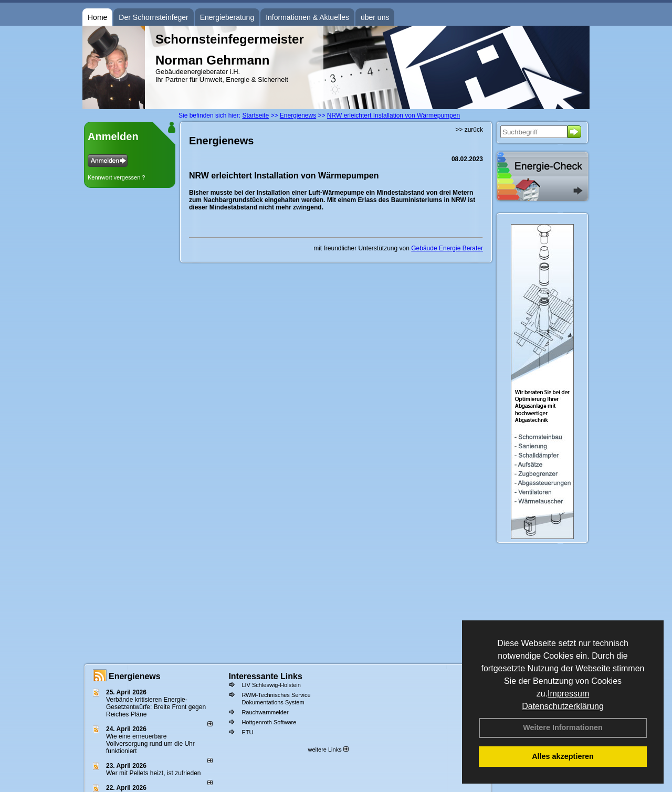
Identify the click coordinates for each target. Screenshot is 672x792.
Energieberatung (227, 17)
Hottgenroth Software (269, 722)
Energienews (135, 676)
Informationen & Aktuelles (307, 17)
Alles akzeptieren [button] (563, 756)
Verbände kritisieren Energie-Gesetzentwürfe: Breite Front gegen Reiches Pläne (156, 707)
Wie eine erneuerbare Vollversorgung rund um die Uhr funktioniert (150, 744)
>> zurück (469, 130)
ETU (247, 732)
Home (97, 17)
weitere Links (328, 749)
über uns (375, 17)
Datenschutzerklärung (563, 706)
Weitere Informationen (563, 727)
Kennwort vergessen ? (116, 177)
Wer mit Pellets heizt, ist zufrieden (154, 773)
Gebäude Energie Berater (447, 248)
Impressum (568, 694)
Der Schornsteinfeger (153, 17)
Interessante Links (265, 676)
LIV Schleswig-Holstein (271, 685)
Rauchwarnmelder (265, 712)
